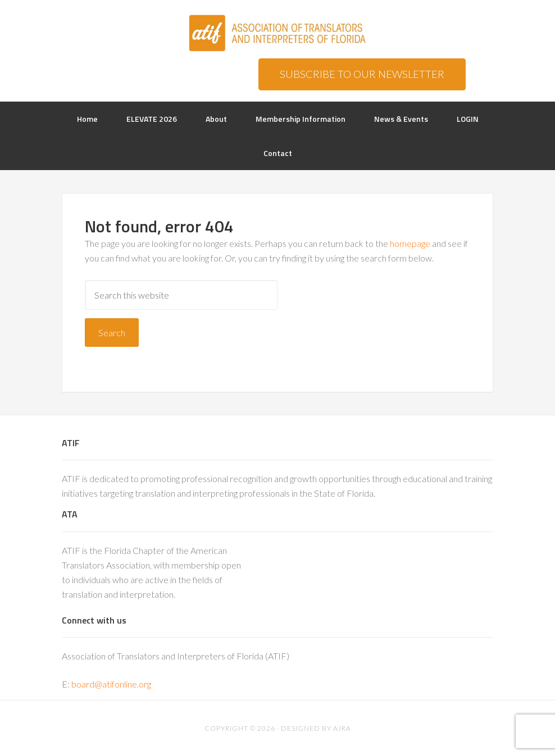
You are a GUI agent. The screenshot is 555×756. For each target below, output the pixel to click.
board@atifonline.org (111, 684)
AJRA (342, 728)
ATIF (277, 34)
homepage (410, 243)
